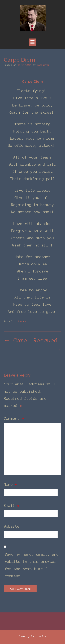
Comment (14, 418)
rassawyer (43, 65)
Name (11, 484)
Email (12, 505)
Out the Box (39, 636)
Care (16, 340)
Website (12, 526)
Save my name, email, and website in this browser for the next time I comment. (32, 565)
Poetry (22, 322)
